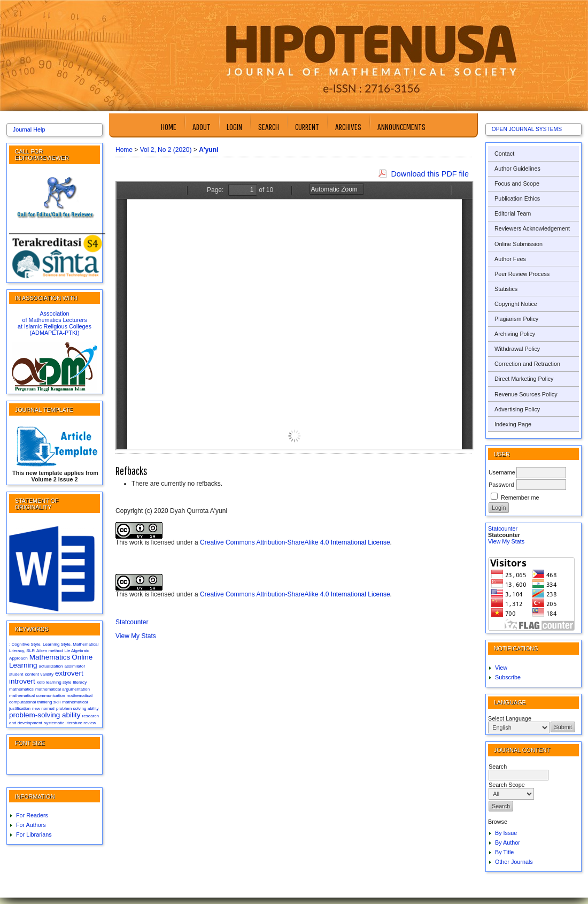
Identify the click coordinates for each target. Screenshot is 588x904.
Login (234, 127)
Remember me (520, 497)
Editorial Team (513, 213)
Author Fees (510, 259)
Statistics (506, 289)
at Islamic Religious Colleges (55, 326)
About (202, 127)
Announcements (401, 127)
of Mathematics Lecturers (54, 320)
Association (54, 313)
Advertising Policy (517, 409)
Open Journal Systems (527, 129)
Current (307, 127)
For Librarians (34, 834)
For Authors (31, 825)
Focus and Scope (517, 183)
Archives (348, 127)
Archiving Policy (515, 334)
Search (269, 127)
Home (169, 127)
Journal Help (29, 129)
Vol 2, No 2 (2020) (166, 150)
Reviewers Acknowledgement (532, 228)
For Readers (32, 815)
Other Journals (514, 862)
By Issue (506, 833)
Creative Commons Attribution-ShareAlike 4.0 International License (295, 542)
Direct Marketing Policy (524, 379)
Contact (504, 154)
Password (501, 485)
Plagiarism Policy (516, 319)
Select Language (510, 718)
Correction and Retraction (527, 364)
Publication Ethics (517, 198)
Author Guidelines (517, 168)
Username (502, 472)
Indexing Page (513, 424)
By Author (508, 842)
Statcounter (503, 528)
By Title (504, 852)
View (501, 668)
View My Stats (506, 541)
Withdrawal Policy (517, 349)
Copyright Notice (516, 304)
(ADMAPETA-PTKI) (54, 333)
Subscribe (508, 677)
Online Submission (519, 244)
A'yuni (208, 150)
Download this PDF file (430, 174)
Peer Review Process (522, 274)
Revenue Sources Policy (526, 394)
